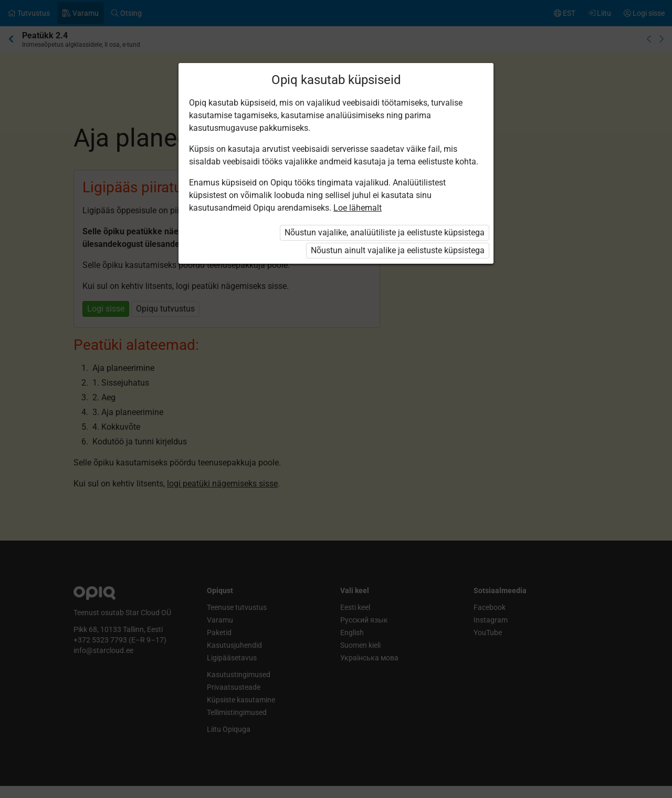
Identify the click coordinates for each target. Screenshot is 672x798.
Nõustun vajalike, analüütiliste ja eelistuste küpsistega (385, 232)
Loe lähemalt (358, 208)
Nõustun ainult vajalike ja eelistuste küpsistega (398, 250)
